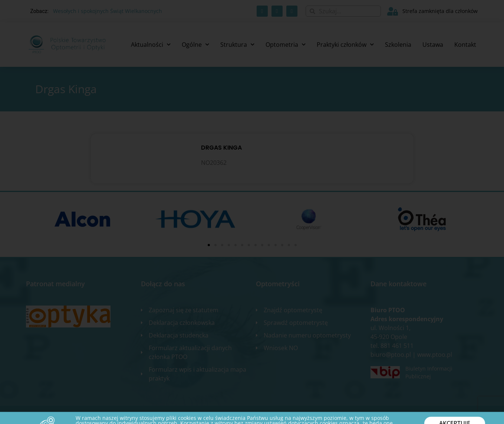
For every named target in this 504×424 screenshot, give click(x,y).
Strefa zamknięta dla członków (440, 11)
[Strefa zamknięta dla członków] (393, 11)
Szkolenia (398, 45)
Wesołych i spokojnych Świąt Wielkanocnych (108, 11)
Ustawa (433, 45)
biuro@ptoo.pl (391, 355)
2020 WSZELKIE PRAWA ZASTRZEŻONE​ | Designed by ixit (85, 415)
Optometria (286, 44)
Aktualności (151, 44)
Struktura (237, 44)
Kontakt (465, 45)
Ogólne (195, 44)
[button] (209, 245)
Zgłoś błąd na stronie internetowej (436, 415)
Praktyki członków (345, 44)
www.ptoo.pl (435, 355)
